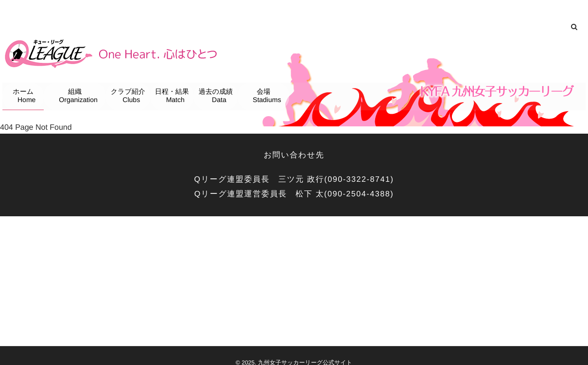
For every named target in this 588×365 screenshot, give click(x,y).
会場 (265, 96)
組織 (76, 96)
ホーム (25, 96)
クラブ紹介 (129, 96)
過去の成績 (216, 96)
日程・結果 (173, 96)
